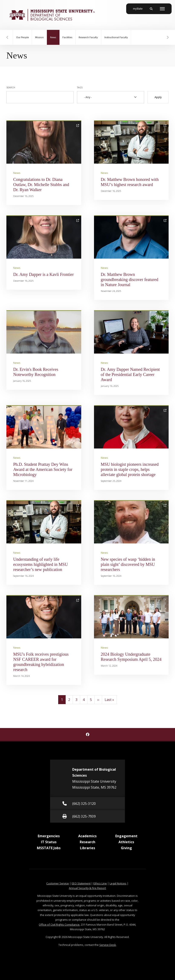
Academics (87, 836)
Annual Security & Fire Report (87, 888)
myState (139, 7)
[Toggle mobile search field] (151, 9)
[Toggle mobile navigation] (162, 9)
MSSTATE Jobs (49, 848)
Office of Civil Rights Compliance (59, 925)
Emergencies (49, 836)
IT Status (49, 842)
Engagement (126, 836)
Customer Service (58, 883)
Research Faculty (89, 37)
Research (87, 842)
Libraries (87, 848)
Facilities (68, 37)
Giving (126, 848)
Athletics (126, 842)
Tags (80, 87)
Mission (40, 37)
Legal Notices (118, 883)
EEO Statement (81, 883)
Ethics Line (100, 883)
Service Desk (108, 945)
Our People (22, 37)
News (55, 35)
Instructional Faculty (117, 37)
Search (11, 87)
